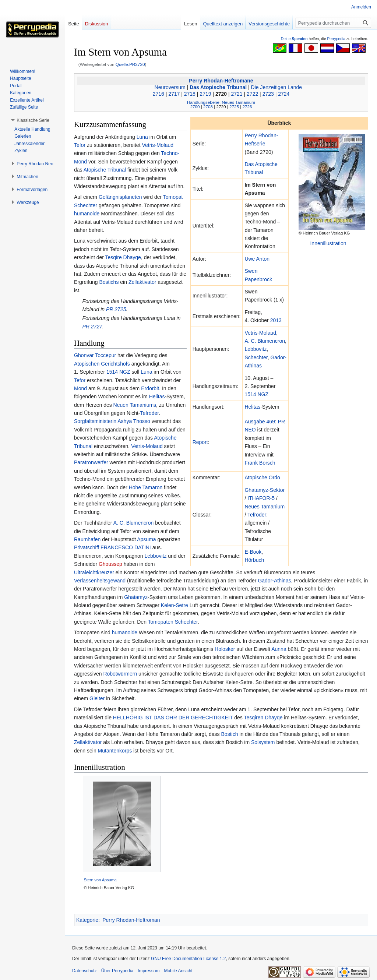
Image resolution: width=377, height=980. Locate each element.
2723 (268, 94)
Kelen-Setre (175, 605)
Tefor (80, 145)
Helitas (252, 407)
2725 (234, 107)
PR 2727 (92, 327)
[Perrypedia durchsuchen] (333, 23)
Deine (294, 39)
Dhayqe (132, 257)
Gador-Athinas (274, 581)
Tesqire (114, 257)
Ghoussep (110, 564)
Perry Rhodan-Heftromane (221, 81)
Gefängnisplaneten (120, 197)
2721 (237, 94)
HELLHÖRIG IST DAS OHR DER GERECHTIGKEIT (173, 718)
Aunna (279, 649)
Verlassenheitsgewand (100, 581)
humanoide (87, 214)
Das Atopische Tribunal (218, 87)
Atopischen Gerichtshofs (102, 364)
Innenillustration (328, 243)
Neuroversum (170, 87)
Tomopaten (161, 622)
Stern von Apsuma (100, 880)
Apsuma (146, 539)
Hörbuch (254, 560)
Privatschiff (87, 547)
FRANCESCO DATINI (126, 547)
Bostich (230, 734)
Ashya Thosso (134, 421)
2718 (190, 94)
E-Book (253, 552)
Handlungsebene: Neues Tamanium (221, 102)
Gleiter (97, 698)
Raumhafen (87, 539)
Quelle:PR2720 (130, 64)
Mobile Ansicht (178, 971)
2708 (208, 107)
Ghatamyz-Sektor (265, 490)
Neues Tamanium (265, 507)
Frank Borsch (260, 463)
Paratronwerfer (91, 462)
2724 (284, 94)
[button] (33, 120)
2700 (195, 107)
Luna (142, 137)
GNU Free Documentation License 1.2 (188, 959)
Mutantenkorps (115, 751)
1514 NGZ (256, 394)
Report (200, 442)
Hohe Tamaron (146, 487)
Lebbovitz (256, 349)
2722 (252, 94)
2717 (174, 94)
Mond (80, 388)
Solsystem (263, 742)
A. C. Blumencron (265, 341)
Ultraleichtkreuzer (94, 572)
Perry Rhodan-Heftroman (131, 920)
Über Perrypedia (117, 971)
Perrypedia (336, 39)
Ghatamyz (136, 597)
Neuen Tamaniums (135, 405)
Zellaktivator (142, 282)
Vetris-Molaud (260, 333)
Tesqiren (253, 718)
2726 (247, 107)
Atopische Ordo (262, 477)
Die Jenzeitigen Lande (277, 87)
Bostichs (109, 282)
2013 (276, 320)
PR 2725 (116, 309)
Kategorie (87, 920)
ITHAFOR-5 (261, 498)
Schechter (256, 357)
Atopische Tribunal (105, 170)
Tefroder (257, 515)
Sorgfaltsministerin (95, 421)
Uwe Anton (257, 259)
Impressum (149, 971)
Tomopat (173, 197)
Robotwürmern (120, 674)
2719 (205, 94)
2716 (158, 94)
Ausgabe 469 (260, 422)
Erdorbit (150, 388)
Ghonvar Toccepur (95, 355)
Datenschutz (84, 971)
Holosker (225, 649)
